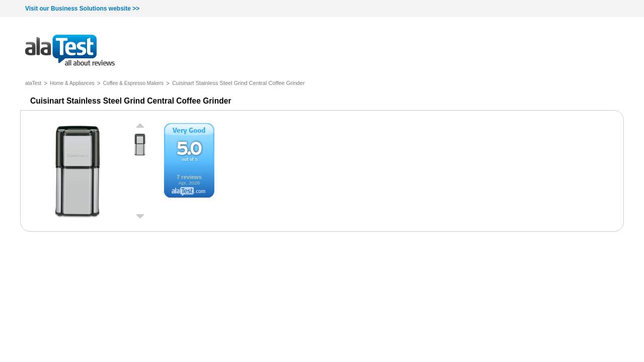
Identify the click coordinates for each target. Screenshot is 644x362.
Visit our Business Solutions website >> (82, 9)
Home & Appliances (72, 83)
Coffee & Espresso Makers (133, 83)
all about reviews (70, 51)
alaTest (33, 83)
